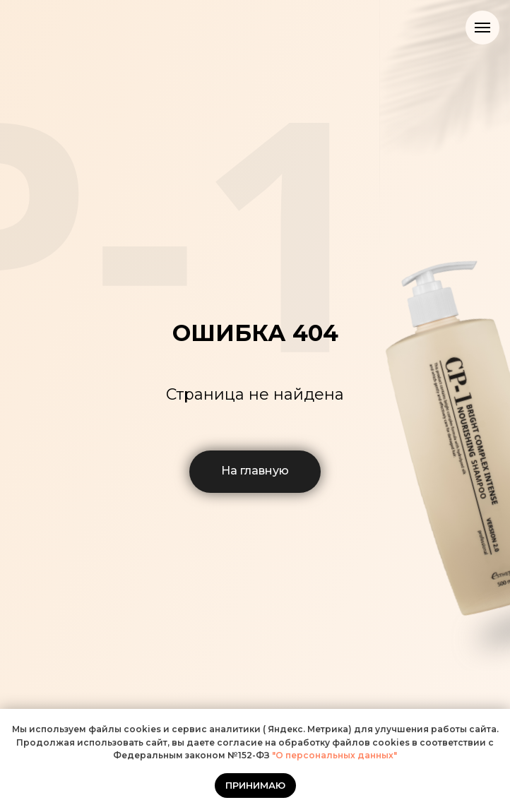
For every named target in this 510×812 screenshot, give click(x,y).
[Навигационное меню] (482, 28)
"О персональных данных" (333, 755)
